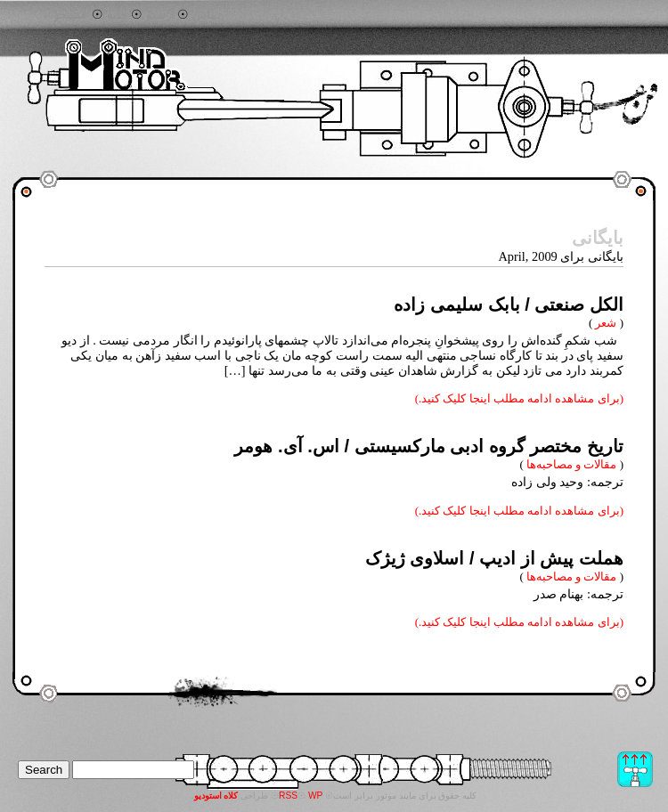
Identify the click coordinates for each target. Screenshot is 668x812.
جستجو (71, 15)
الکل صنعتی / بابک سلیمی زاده (509, 304)
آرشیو (160, 15)
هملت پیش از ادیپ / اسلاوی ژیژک (494, 558)
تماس (207, 15)
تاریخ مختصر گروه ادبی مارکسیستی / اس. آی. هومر (429, 446)
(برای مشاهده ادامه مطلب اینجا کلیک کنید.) (519, 398)
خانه (117, 15)
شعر (606, 323)
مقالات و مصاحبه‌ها (571, 464)
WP (316, 796)
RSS (288, 796)
